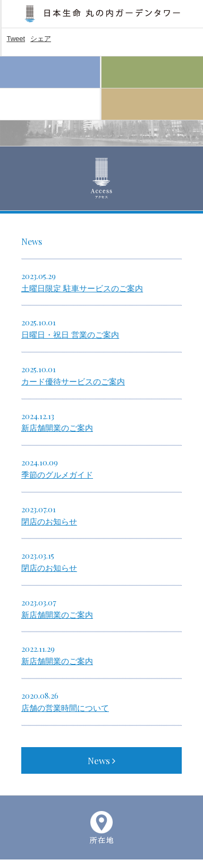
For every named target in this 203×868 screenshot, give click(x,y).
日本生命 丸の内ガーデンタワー (102, 14)
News (101, 760)
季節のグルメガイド (57, 475)
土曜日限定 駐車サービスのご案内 (82, 289)
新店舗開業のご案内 (57, 428)
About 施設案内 (152, 104)
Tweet (16, 39)
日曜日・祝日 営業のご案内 (70, 335)
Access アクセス (50, 104)
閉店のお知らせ (49, 522)
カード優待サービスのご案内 (73, 382)
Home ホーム (50, 72)
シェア (41, 39)
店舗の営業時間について (65, 708)
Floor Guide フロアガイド (152, 72)
